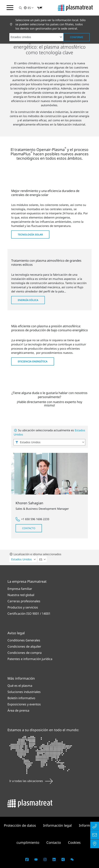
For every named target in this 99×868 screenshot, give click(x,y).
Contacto (29, 528)
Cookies (74, 842)
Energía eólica (28, 300)
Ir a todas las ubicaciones (31, 781)
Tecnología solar (30, 235)
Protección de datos (20, 825)
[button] (19, 8)
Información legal (58, 825)
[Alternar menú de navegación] (10, 8)
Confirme (77, 37)
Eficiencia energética (33, 361)
